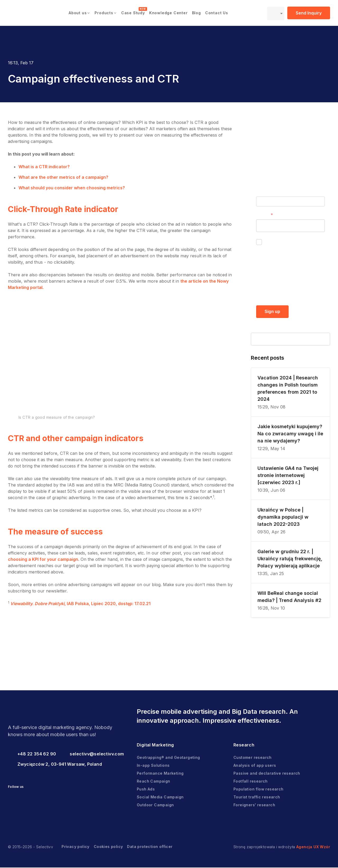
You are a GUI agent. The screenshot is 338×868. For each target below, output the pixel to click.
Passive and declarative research (267, 774)
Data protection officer (150, 847)
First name (267, 192)
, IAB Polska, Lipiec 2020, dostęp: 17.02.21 (80, 604)
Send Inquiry (309, 13)
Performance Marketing (160, 774)
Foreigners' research (254, 805)
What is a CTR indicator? (44, 167)
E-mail (262, 215)
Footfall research (251, 782)
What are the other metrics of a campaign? (63, 177)
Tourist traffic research (257, 797)
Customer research (253, 758)
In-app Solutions (153, 766)
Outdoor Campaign (155, 805)
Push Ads (146, 790)
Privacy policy (76, 847)
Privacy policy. (297, 292)
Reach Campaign (154, 782)
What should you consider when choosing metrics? (72, 188)
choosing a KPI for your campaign (43, 559)
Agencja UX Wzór (313, 847)
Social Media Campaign (160, 797)
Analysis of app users (255, 766)
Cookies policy (108, 847)
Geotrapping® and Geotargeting (168, 758)
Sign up (272, 312)
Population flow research (259, 790)
